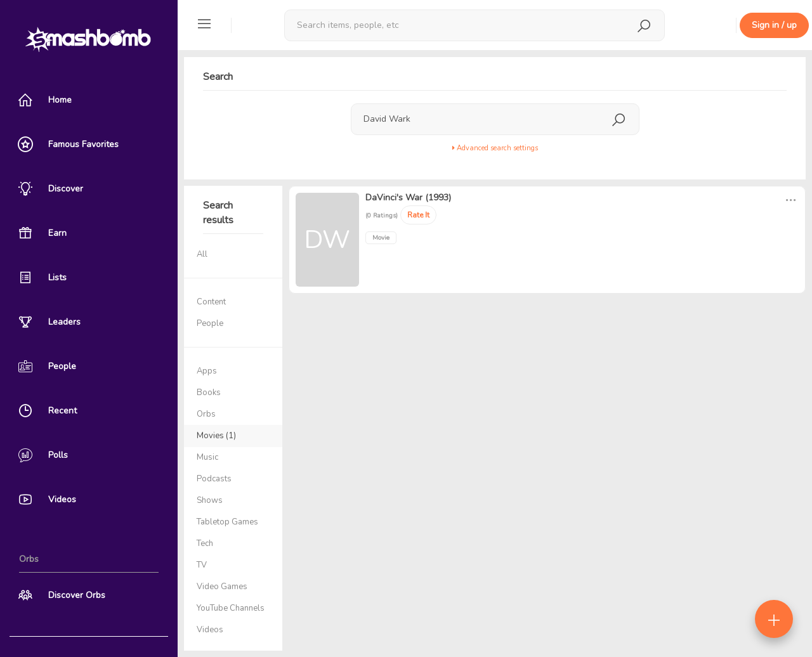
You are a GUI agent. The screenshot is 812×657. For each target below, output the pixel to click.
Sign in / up (774, 25)
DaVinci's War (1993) (408, 198)
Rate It (418, 215)
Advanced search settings (495, 148)
